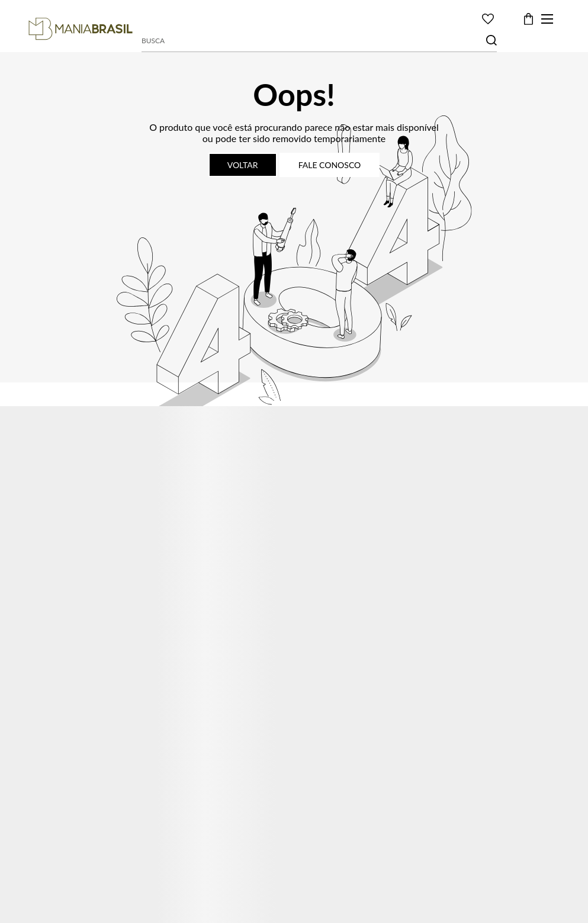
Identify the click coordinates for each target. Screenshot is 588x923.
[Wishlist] (488, 19)
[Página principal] (81, 29)
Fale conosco (330, 165)
